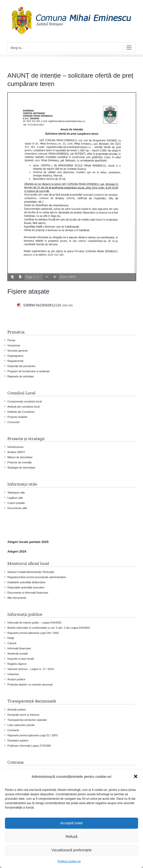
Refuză (71, 836)
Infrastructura (15, 447)
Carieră (12, 643)
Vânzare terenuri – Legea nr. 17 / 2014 (31, 669)
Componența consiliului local (25, 401)
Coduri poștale (16, 503)
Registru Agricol (17, 664)
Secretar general (17, 351)
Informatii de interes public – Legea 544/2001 (35, 623)
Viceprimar (14, 345)
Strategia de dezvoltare (21, 468)
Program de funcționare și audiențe (28, 371)
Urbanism (13, 674)
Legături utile (15, 498)
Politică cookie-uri (69, 861)
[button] (136, 776)
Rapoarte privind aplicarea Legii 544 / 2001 (33, 633)
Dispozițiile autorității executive (26, 587)
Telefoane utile (16, 493)
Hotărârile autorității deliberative (27, 582)
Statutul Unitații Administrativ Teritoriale (31, 572)
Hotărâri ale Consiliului (21, 412)
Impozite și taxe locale (21, 659)
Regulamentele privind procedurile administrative (37, 577)
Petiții (11, 638)
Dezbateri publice (18, 740)
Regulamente (15, 361)
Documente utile (17, 508)
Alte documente (17, 598)
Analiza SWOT (16, 452)
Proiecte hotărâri (17, 417)
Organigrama (15, 356)
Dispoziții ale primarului (21, 366)
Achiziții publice (17, 710)
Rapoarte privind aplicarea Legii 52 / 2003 (33, 735)
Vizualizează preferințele (71, 850)
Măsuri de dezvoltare (20, 457)
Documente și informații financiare (28, 593)
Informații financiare (19, 648)
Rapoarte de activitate (21, 376)
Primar (11, 340)
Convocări (14, 422)
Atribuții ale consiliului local (24, 407)
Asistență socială (18, 654)
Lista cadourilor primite (21, 725)
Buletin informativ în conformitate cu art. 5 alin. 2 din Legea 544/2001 (49, 628)
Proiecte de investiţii (19, 462)
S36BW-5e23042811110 (42, 305)
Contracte (13, 730)
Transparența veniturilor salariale (27, 720)
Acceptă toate (71, 823)
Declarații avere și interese (23, 715)
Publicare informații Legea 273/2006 (29, 746)
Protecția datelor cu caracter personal (30, 684)
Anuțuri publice (16, 679)
